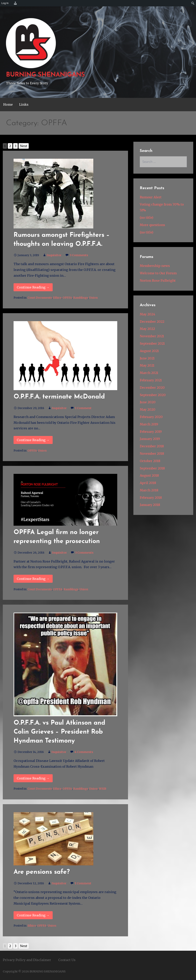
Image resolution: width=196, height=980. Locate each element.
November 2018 (152, 454)
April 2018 (148, 483)
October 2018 (150, 461)
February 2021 (151, 380)
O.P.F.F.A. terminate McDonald (59, 397)
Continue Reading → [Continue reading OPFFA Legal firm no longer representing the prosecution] (33, 579)
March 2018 (149, 490)
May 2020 (148, 409)
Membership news (155, 266)
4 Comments (84, 752)
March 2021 (149, 373)
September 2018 (152, 468)
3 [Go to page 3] (15, 146)
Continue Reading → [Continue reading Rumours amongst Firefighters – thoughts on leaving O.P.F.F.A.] (33, 287)
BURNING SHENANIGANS (45, 75)
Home (8, 104)
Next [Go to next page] (24, 146)
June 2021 (147, 358)
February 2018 (151, 498)
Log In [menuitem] (5, 3)
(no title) (147, 217)
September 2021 (152, 343)
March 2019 (149, 424)
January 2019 (150, 439)
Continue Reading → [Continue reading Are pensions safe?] (33, 915)
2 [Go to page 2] (10, 146)
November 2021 (152, 336)
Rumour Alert (151, 197)
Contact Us (67, 960)
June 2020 (148, 402)
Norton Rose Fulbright (158, 280)
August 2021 (149, 351)
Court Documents (40, 298)
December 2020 (152, 388)
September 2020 (153, 395)
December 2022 (152, 322)
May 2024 (147, 314)
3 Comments (79, 255)
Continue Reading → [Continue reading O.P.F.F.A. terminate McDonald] (33, 440)
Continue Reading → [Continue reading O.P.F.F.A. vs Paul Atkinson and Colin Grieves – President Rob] (33, 778)
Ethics (57, 298)
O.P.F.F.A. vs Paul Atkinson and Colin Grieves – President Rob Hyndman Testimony (59, 732)
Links (24, 104)
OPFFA (67, 298)
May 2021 (147, 365)
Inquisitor (54, 255)
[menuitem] (15, 3)
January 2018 (150, 505)
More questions (152, 225)
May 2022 (147, 329)
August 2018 (149, 475)
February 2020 (151, 417)
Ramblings (81, 298)
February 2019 (151, 432)
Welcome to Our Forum (158, 273)
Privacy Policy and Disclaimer (27, 960)
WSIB (103, 789)
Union (93, 298)
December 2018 (152, 446)
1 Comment (83, 408)
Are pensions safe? (42, 872)
